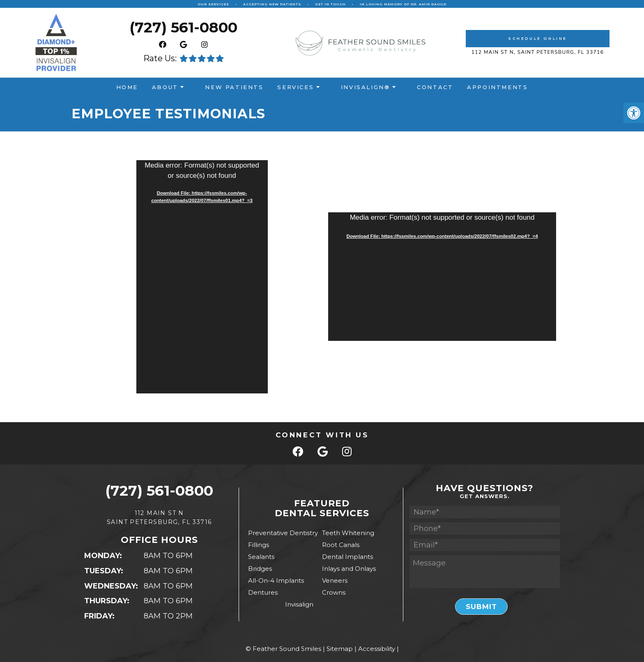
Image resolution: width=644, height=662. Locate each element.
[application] (202, 277)
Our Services (213, 4)
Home (127, 87)
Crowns (334, 592)
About (165, 87)
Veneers (335, 580)
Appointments (497, 87)
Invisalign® (366, 87)
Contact (435, 87)
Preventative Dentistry (283, 533)
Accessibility (377, 649)
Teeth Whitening (348, 533)
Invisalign (299, 604)
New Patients (234, 87)
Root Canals (341, 545)
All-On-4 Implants (276, 580)
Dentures (263, 592)
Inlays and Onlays (349, 569)
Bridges (260, 569)
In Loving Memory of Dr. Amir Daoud (403, 4)
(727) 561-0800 (183, 28)
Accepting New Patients (272, 4)
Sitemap (340, 649)
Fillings (259, 545)
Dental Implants (347, 557)
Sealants (261, 557)
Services (296, 87)
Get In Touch (330, 4)
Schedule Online (538, 38)
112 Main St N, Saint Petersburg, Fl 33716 (538, 52)
